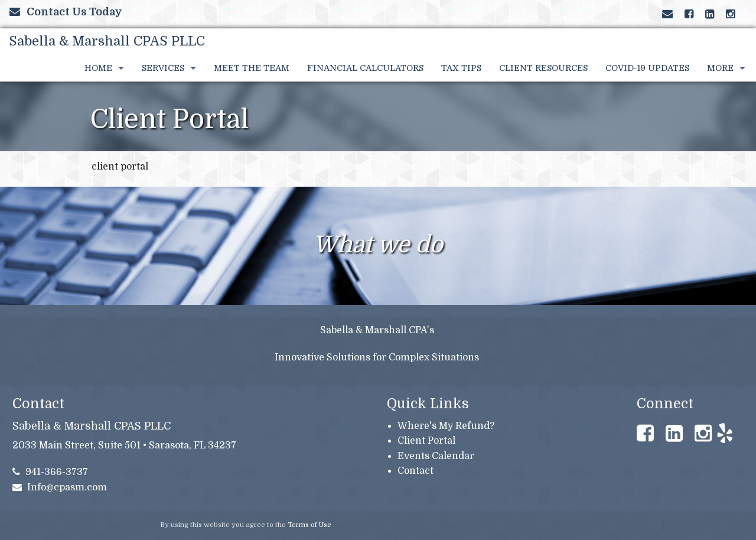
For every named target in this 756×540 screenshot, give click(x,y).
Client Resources (543, 68)
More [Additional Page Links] (720, 68)
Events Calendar (436, 456)
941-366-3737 (50, 472)
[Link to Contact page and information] (667, 14)
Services (163, 68)
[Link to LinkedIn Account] (710, 14)
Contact (416, 471)
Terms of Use (309, 525)
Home (98, 68)
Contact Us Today (66, 12)
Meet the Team (252, 68)
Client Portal (426, 441)
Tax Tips (461, 68)
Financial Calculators (365, 68)
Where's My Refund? (446, 426)
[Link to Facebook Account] (689, 14)
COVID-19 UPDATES (647, 68)
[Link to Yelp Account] (736, 14)
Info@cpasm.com (60, 487)
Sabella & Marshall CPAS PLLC (107, 41)
